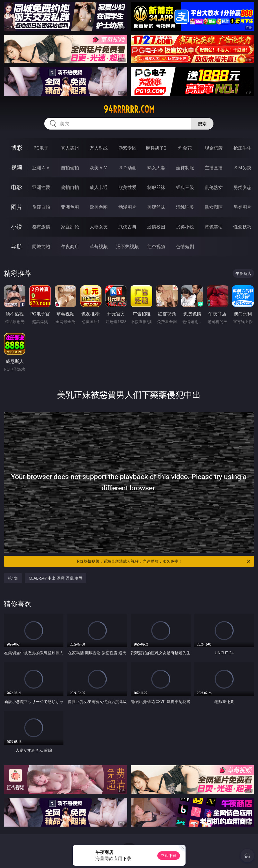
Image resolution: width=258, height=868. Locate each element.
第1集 (13, 578)
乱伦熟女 (214, 187)
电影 (17, 187)
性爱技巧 (242, 227)
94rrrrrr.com (129, 109)
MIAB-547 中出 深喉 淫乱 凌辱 (56, 578)
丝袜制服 (185, 168)
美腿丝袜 (156, 207)
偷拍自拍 (70, 187)
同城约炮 (41, 246)
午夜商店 (70, 246)
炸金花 (185, 148)
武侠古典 (127, 227)
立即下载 (169, 855)
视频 (17, 167)
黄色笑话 (214, 227)
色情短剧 (185, 246)
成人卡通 (99, 187)
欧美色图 (99, 207)
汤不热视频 (127, 246)
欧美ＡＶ (99, 168)
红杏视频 (156, 246)
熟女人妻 (156, 168)
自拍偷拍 (70, 168)
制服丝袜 (156, 187)
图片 (17, 207)
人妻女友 (99, 227)
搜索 (202, 124)
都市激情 (41, 227)
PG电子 (41, 148)
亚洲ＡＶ (41, 168)
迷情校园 (156, 227)
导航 (17, 246)
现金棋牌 (214, 148)
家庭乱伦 (70, 227)
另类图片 (242, 207)
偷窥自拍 (41, 207)
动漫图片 (127, 207)
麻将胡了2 (156, 148)
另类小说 (185, 227)
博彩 (17, 148)
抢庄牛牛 (242, 148)
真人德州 (70, 148)
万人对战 (99, 148)
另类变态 (242, 187)
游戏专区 (127, 148)
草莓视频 (99, 246)
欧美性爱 (127, 187)
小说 (17, 227)
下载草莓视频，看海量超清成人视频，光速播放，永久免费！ (163, 561)
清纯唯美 (185, 207)
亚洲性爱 (41, 187)
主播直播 (214, 168)
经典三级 (185, 187)
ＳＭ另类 (242, 168)
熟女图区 (214, 207)
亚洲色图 (70, 207)
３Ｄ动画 (127, 168)
